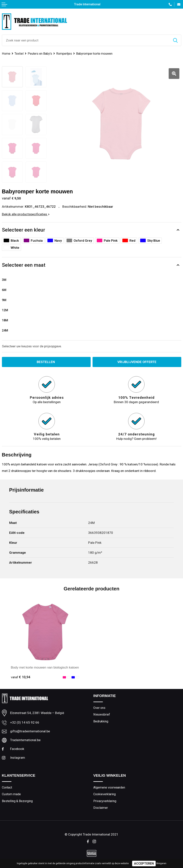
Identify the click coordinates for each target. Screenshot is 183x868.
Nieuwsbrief (102, 714)
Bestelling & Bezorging (17, 801)
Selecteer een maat (24, 265)
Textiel (19, 54)
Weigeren (161, 863)
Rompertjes (64, 54)
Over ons (99, 708)
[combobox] (86, 40)
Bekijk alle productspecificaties (26, 214)
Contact (7, 787)
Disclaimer (101, 808)
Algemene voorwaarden (109, 787)
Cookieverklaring (105, 794)
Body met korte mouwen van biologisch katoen (45, 667)
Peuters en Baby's (40, 54)
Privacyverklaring (105, 801)
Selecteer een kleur (24, 230)
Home (6, 54)
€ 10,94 (21, 677)
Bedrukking (101, 721)
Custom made (11, 794)
